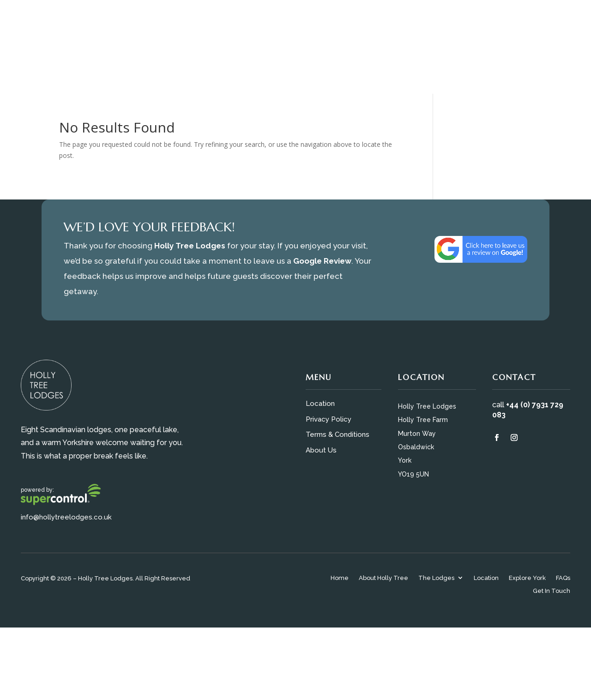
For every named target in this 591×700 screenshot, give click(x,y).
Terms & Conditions (338, 434)
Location (320, 404)
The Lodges (436, 578)
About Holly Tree (383, 578)
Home (340, 578)
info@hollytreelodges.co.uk (66, 517)
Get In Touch (552, 591)
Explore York (527, 578)
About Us (321, 450)
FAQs (563, 578)
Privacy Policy (329, 419)
